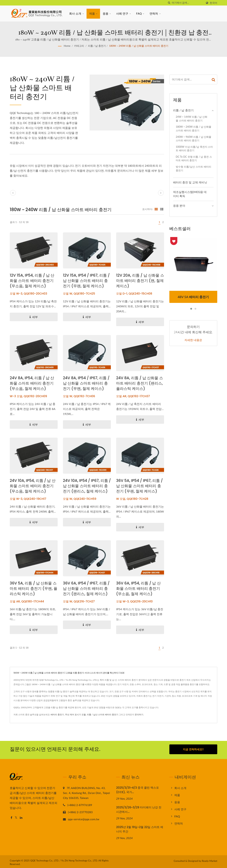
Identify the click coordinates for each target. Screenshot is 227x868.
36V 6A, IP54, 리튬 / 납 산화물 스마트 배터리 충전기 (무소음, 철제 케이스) (138, 588)
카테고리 (79, 46)
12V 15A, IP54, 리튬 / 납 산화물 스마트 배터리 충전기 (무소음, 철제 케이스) (32, 281)
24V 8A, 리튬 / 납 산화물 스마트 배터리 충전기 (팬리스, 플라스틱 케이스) (140, 383)
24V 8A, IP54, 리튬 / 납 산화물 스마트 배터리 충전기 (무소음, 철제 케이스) (32, 383)
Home (67, 46)
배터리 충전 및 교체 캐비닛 (190, 182)
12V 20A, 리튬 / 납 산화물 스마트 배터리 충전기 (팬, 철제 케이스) (140, 281)
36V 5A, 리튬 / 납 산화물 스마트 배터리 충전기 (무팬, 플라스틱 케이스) (34, 588)
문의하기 (139, 715)
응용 (107, 14)
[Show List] (162, 209)
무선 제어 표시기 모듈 (75, 715)
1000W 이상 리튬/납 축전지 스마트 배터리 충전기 (194, 149)
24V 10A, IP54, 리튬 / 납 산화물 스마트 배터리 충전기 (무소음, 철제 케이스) (33, 486)
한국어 (214, 3)
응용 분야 (179, 206)
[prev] (13, 193)
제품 (93, 14)
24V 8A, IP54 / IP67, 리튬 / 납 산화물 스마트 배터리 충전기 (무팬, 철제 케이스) (86, 383)
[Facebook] (11, 816)
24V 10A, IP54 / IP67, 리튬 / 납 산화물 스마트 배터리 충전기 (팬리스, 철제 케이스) (87, 486)
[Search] (187, 3)
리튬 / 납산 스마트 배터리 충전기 (103, 715)
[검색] (169, 3)
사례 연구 (124, 14)
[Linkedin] (21, 816)
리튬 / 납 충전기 (97, 46)
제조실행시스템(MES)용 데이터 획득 (190, 194)
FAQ (140, 14)
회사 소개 (77, 14)
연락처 (155, 14)
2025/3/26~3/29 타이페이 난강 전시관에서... (139, 808)
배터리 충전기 (57, 715)
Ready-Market (210, 859)
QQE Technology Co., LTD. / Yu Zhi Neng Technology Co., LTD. (64, 859)
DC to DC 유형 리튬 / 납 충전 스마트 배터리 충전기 (194, 159)
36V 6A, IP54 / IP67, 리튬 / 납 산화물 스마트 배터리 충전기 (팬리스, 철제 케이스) (86, 588)
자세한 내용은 (193, 340)
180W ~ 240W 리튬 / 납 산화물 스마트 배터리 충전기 (139, 46)
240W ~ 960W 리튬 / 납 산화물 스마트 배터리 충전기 (193, 139)
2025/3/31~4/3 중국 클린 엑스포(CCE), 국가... (138, 789)
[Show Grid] (156, 209)
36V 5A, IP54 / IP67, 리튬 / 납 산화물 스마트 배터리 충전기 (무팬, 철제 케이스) (139, 486)
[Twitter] (16, 816)
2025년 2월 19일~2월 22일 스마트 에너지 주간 (140, 828)
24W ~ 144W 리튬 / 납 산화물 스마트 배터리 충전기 (192, 119)
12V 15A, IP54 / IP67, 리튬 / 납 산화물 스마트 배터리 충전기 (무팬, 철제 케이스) (86, 281)
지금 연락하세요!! (193, 749)
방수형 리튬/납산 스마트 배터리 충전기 (193, 168)
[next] (161, 193)
